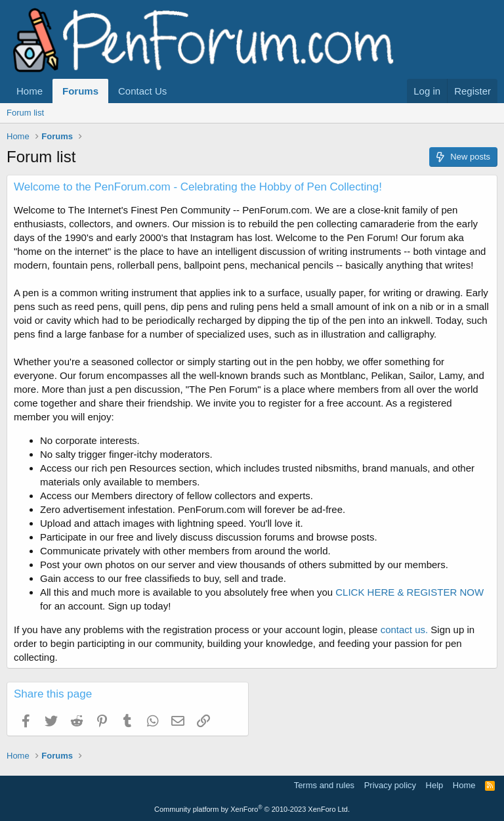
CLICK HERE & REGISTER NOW (409, 592)
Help (435, 785)
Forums (80, 91)
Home (30, 91)
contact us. (405, 630)
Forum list (25, 113)
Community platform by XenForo (252, 809)
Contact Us (142, 91)
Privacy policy (390, 785)
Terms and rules (324, 785)
